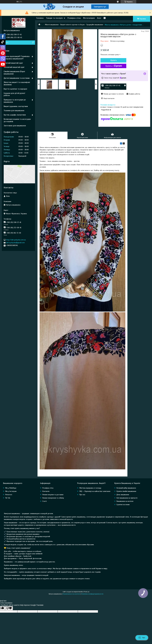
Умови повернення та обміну (53, 498)
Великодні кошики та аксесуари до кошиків (17, 120)
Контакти (46, 491)
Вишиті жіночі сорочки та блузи (72, 25)
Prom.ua (87, 592)
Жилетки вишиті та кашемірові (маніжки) (17, 83)
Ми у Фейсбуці (11, 488)
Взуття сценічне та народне (15, 89)
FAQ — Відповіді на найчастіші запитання (95, 491)
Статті (44, 501)
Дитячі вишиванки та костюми (17, 78)
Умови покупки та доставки (53, 495)
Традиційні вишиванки (95, 25)
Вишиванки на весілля (125, 501)
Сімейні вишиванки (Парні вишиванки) (14, 73)
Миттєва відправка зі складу (90, 488)
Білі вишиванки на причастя (127, 498)
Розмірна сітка (74, 18)
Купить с (114, 66)
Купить (114, 60)
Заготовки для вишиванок (15, 126)
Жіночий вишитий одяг (13, 63)
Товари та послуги (54, 18)
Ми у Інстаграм (11, 491)
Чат (142, 638)
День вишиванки (123, 495)
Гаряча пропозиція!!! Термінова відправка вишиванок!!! (17, 58)
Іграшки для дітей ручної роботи (14, 94)
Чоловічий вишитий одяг (14, 67)
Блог (99, 18)
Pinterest (9, 495)
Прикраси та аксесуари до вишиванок (15, 101)
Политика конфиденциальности (92, 594)
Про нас (82, 495)
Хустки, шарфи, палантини (15, 115)
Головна (40, 18)
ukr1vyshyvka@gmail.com (15, 243)
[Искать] (33, 43)
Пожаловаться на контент (72, 594)
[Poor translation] (9, 608)
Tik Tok (8, 498)
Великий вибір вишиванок (126, 488)
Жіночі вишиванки (52, 25)
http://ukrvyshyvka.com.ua (16, 240)
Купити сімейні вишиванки (126, 491)
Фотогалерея (89, 18)
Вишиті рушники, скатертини (16, 106)
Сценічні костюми (123, 505)
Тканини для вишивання (14, 111)
